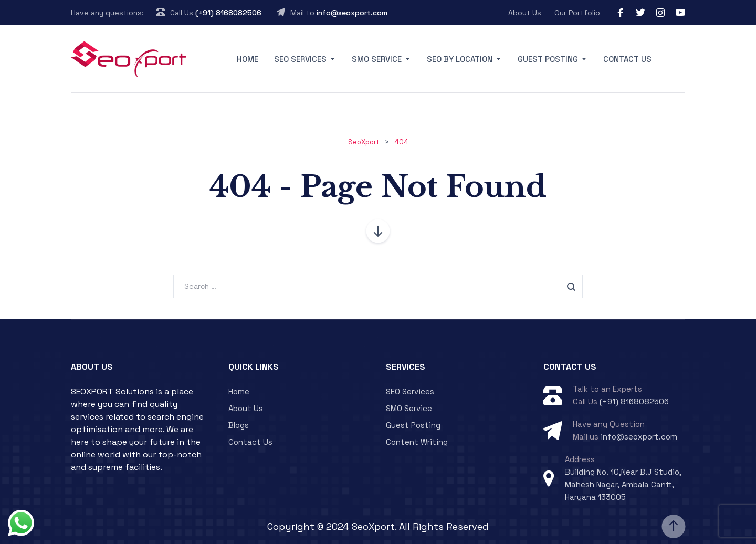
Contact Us (627, 59)
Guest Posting (548, 59)
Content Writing (417, 442)
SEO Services (300, 59)
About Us (525, 13)
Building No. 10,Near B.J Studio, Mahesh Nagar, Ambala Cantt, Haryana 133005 (623, 484)
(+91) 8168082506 (228, 13)
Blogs (239, 425)
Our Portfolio (577, 13)
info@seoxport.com (352, 13)
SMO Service (377, 59)
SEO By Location (460, 59)
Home (248, 59)
